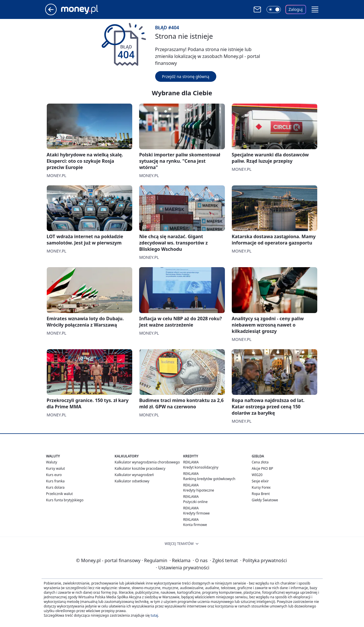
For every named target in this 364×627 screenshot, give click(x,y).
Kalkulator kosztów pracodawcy (140, 468)
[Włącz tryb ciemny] (274, 9)
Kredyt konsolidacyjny (201, 467)
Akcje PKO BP (263, 468)
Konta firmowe (195, 525)
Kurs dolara (56, 487)
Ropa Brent (261, 494)
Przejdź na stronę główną (186, 76)
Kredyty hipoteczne (199, 490)
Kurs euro (54, 475)
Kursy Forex (261, 487)
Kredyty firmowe (197, 513)
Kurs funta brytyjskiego (65, 500)
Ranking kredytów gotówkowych (209, 479)
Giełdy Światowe (265, 500)
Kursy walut (56, 468)
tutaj (154, 615)
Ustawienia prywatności (182, 568)
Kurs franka (56, 481)
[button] (315, 9)
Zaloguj (296, 9)
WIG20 (257, 475)
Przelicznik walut (60, 494)
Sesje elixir (260, 481)
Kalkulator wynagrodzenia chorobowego (147, 462)
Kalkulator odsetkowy (132, 481)
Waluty (52, 462)
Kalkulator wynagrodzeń (134, 475)
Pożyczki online (195, 502)
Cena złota (260, 462)
